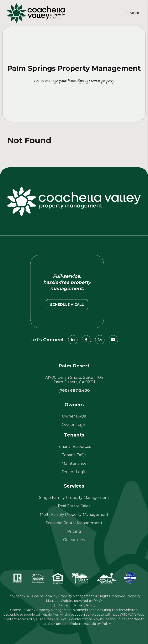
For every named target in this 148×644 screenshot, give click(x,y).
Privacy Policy (85, 605)
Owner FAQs (74, 416)
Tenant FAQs (74, 455)
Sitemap (63, 605)
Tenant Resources (74, 446)
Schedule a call (67, 305)
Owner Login (74, 425)
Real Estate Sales (74, 506)
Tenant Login (74, 472)
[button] (73, 340)
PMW (98, 601)
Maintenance (74, 463)
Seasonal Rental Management (74, 523)
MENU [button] (133, 13)
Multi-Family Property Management (74, 514)
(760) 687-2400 (74, 390)
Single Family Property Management (74, 498)
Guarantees (74, 540)
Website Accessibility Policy (90, 624)
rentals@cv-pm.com (53, 624)
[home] (36, 13)
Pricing (74, 531)
